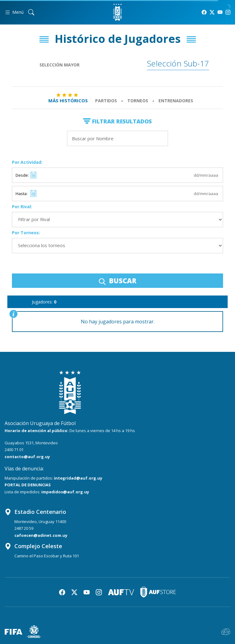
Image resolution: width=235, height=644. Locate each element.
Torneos (138, 101)
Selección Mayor (60, 65)
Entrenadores (176, 101)
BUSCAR (118, 281)
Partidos (106, 101)
